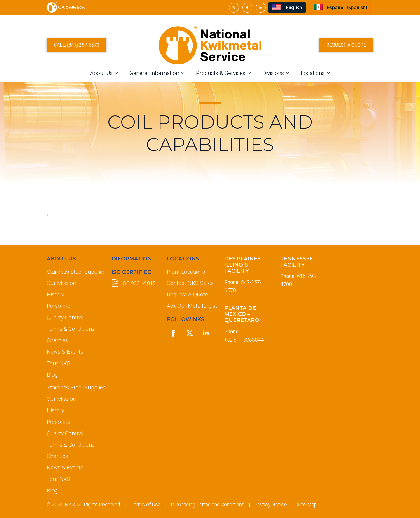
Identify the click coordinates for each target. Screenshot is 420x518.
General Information (154, 73)
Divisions (273, 73)
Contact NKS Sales (190, 283)
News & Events (65, 352)
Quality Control (65, 317)
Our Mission (61, 283)
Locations (313, 73)
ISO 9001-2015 (139, 283)
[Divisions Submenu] (289, 73)
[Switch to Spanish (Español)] (340, 7)
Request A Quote (187, 294)
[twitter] (234, 8)
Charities (57, 340)
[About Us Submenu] (118, 73)
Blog (52, 375)
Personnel (59, 306)
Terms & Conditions (71, 329)
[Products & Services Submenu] (251, 73)
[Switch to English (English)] (287, 7)
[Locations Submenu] (330, 73)
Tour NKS (59, 363)
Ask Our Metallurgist (191, 306)
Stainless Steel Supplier (74, 272)
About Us (101, 73)
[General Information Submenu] (185, 73)
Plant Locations (186, 272)
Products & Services (221, 73)
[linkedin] (261, 8)
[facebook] (247, 8)
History (55, 294)
